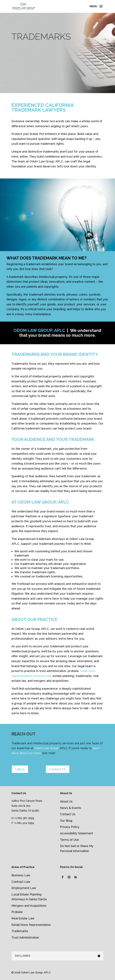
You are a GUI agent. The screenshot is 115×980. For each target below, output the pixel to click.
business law (42, 676)
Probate (17, 912)
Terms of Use (69, 840)
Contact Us (58, 769)
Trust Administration (25, 937)
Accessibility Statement (77, 833)
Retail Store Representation (31, 925)
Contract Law (21, 882)
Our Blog (66, 821)
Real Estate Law (23, 918)
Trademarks (20, 931)
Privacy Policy (70, 827)
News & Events (71, 808)
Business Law (21, 875)
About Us (66, 801)
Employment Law (24, 888)
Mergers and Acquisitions (29, 906)
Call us (20, 769)
